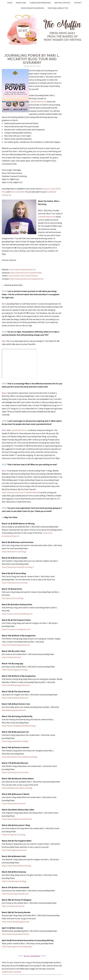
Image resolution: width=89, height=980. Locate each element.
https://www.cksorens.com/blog (15, 583)
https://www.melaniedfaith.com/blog (16, 866)
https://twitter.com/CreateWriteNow (23, 276)
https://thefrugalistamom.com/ (14, 850)
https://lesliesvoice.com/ (11, 657)
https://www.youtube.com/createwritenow (26, 279)
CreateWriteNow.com (37, 102)
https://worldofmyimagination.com (16, 645)
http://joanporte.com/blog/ (13, 598)
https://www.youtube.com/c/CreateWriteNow (20, 492)
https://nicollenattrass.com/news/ (15, 772)
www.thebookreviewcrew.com (14, 710)
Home (10, 3)
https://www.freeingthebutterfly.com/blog (19, 726)
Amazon (46, 189)
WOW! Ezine (21, 3)
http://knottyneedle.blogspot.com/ (16, 922)
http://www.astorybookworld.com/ (16, 934)
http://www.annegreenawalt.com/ (15, 894)
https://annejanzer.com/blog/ (14, 835)
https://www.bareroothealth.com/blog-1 (18, 567)
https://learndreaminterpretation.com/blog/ (20, 757)
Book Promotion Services (33, 8)
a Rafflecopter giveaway (11, 972)
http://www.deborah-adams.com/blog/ (17, 788)
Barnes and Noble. (17, 192)
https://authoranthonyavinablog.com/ (17, 614)
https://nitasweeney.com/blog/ (14, 881)
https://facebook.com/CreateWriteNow (26, 273)
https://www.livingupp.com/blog (15, 670)
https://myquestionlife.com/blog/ (15, 741)
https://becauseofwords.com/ (14, 804)
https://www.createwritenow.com (22, 270)
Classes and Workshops (40, 3)
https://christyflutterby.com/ (13, 906)
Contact (78, 3)
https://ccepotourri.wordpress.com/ (16, 629)
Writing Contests (62, 3)
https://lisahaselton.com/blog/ (14, 552)
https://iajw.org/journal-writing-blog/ (17, 947)
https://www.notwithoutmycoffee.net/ (17, 819)
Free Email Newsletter (58, 8)
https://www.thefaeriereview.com (15, 698)
